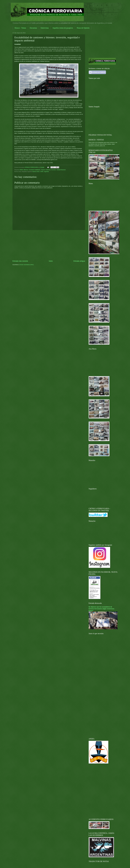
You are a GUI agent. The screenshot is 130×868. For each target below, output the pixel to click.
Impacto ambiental (46, 170)
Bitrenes (26, 170)
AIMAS (21, 170)
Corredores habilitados (35, 170)
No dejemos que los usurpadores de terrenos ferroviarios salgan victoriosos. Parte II (102, 609)
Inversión (54, 170)
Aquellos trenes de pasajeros (63, 28)
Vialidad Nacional (61, 170)
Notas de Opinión (83, 28)
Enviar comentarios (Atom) (27, 265)
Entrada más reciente (20, 261)
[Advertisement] (49, 245)
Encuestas (33, 28)
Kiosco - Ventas (20, 28)
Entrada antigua (79, 261)
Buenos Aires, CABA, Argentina (41, 172)
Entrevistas (45, 28)
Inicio (51, 261)
